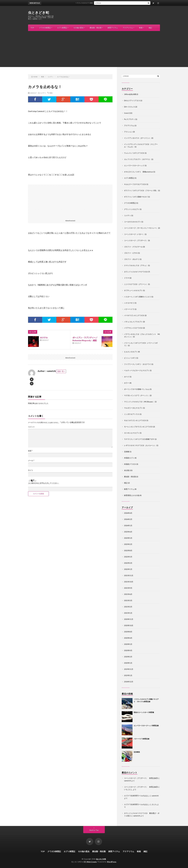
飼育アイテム (113, 28)
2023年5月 (128, 538)
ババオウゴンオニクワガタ (134, 315)
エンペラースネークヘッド (134, 165)
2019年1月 (128, 675)
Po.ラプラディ (129, 119)
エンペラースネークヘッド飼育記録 (146, 726)
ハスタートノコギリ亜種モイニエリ (138, 297)
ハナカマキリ (129, 303)
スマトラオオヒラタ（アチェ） (136, 265)
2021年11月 (129, 575)
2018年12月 (129, 682)
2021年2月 (128, 607)
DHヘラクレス (129, 107)
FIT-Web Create (90, 862)
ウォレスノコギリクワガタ (134, 153)
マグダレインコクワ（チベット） (137, 395)
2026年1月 (128, 525)
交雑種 (127, 452)
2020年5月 (128, 644)
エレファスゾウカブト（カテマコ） (138, 159)
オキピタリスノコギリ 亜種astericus (138, 172)
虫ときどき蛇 (39, 12)
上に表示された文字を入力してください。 (44, 483)
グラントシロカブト (132, 209)
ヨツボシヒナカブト (132, 433)
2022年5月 (128, 557)
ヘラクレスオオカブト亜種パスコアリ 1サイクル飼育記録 (102, 3)
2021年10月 (129, 582)
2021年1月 (128, 613)
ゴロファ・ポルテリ (132, 259)
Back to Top (94, 830)
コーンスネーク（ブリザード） (136, 240)
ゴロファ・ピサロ (131, 253)
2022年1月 (128, 569)
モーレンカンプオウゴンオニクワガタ (138, 427)
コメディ (43, 93)
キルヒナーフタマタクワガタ (135, 184)
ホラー (127, 383)
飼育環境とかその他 (132, 495)
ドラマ (127, 278)
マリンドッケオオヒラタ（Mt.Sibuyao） (139, 402)
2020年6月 (128, 638)
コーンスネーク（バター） (134, 234)
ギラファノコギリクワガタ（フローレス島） (141, 190)
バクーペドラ (129, 309)
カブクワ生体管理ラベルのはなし (137, 796)
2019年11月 (129, 669)
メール (31, 461)
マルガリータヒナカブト (133, 408)
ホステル (44, 337)
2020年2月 (128, 657)
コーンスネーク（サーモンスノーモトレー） (141, 228)
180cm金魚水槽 (130, 94)
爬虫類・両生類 (96, 28)
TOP (32, 28)
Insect (127, 113)
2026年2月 (128, 519)
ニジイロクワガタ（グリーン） (136, 284)
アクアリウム (128, 28)
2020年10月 (129, 625)
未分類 (127, 470)
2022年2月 (128, 563)
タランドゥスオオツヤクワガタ (136, 272)
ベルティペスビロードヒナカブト (137, 370)
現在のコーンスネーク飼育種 (144, 712)
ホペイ (127, 377)
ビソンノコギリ (130, 358)
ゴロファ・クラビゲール (133, 247)
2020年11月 (129, 619)
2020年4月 (128, 650)
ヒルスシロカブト (131, 352)
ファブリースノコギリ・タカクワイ (138, 364)
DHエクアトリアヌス (132, 100)
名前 (30, 451)
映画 (141, 28)
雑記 (150, 28)
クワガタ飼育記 (45, 28)
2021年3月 (128, 600)
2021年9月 (128, 588)
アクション (128, 132)
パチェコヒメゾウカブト (133, 322)
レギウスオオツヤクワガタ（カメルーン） (140, 445)
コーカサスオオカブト (132, 222)
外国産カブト (129, 458)
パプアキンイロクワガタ (133, 328)
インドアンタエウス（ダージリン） (138, 138)
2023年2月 (128, 544)
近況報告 (137, 752)
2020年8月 (128, 632)
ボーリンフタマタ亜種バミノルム (137, 389)
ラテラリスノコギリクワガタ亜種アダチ (139, 439)
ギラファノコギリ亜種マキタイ (136, 197)
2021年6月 (128, 594)
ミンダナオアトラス (132, 414)
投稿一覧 (61, 371)
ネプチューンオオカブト (133, 290)
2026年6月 (128, 513)
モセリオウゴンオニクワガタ (135, 420)
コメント (31, 427)
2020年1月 (128, 663)
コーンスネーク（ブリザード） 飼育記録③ (141, 778)
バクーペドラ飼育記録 (141, 739)
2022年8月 (128, 550)
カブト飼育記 (62, 28)
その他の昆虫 (78, 28)
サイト (31, 470)
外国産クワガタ (130, 464)
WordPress (112, 862)
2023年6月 (128, 532)
